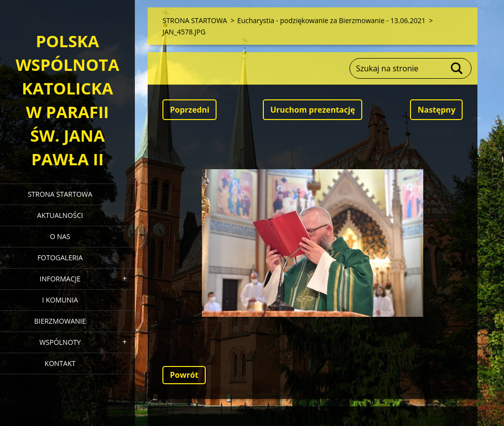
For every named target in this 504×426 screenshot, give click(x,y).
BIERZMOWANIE (60, 321)
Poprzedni (189, 110)
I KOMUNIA (60, 300)
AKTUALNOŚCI (60, 215)
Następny (436, 110)
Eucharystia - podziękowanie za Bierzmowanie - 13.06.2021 (331, 20)
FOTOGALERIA (60, 258)
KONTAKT (60, 363)
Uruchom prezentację (313, 110)
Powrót (184, 375)
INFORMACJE (60, 279)
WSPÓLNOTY (60, 342)
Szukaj (457, 68)
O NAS (60, 236)
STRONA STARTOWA (60, 194)
